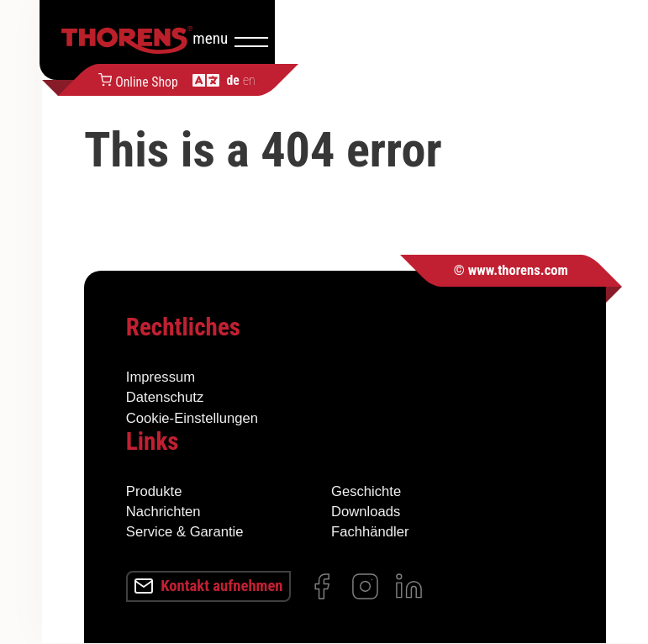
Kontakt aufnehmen (213, 586)
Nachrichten (163, 512)
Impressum (161, 377)
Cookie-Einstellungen (192, 417)
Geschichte (366, 491)
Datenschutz (165, 397)
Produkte (154, 491)
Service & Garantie (185, 532)
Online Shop (298, 80)
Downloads (366, 512)
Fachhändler (370, 532)
